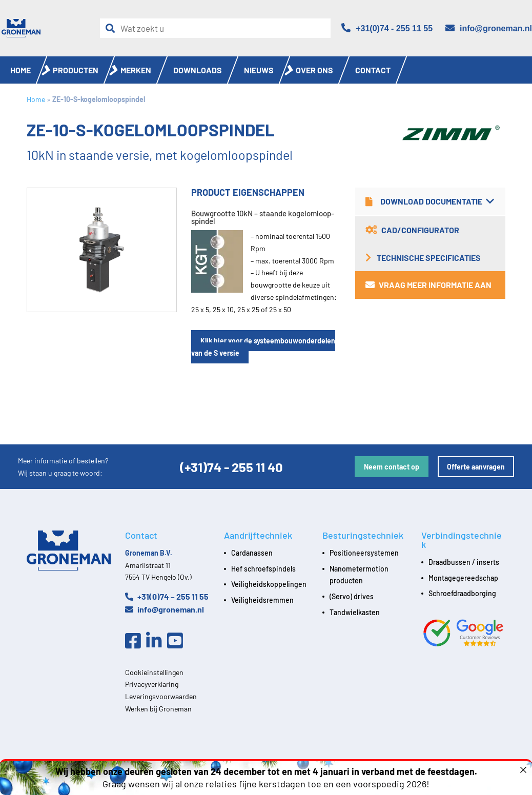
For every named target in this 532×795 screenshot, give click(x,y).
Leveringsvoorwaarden (161, 696)
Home (21, 70)
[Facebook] (136, 641)
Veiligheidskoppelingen (269, 584)
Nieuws (259, 70)
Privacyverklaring (152, 684)
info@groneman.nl (165, 609)
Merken (136, 70)
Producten (76, 70)
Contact (373, 70)
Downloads (198, 70)
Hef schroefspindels (263, 569)
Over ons (314, 70)
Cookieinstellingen (154, 672)
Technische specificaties (423, 258)
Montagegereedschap (463, 578)
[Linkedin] (157, 641)
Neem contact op (392, 467)
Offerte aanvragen (476, 467)
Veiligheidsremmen (262, 600)
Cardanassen (252, 553)
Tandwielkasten (355, 612)
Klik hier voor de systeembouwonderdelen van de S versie (263, 347)
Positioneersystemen (364, 553)
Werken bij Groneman (158, 709)
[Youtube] (178, 641)
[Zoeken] (113, 28)
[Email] (489, 28)
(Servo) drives (352, 596)
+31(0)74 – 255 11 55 (167, 596)
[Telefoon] (387, 28)
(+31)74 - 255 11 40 (231, 467)
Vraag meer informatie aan (428, 285)
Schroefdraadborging (462, 593)
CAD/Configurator (412, 230)
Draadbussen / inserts (464, 562)
